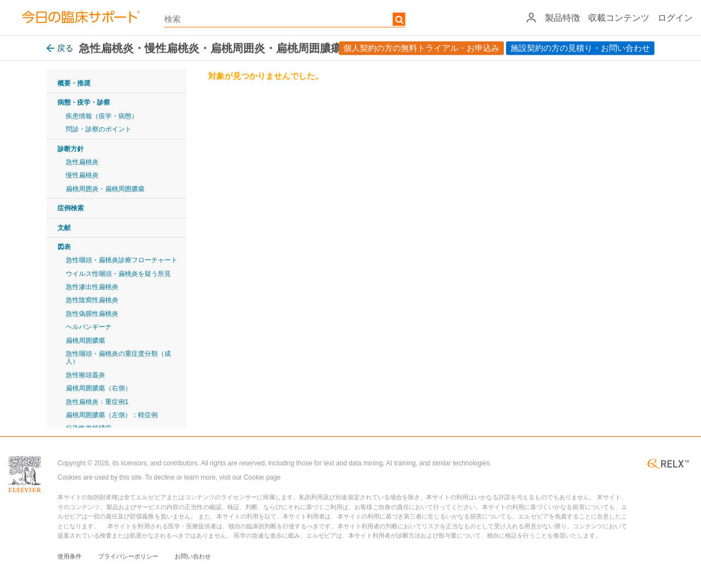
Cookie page (262, 477)
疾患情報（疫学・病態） (102, 116)
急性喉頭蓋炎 (85, 375)
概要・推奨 (74, 83)
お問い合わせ (193, 556)
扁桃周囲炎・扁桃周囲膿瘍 (105, 189)
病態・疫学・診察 (84, 102)
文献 (64, 228)
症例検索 (71, 208)
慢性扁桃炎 (82, 175)
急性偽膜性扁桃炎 (92, 314)
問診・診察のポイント (99, 129)
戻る (60, 48)
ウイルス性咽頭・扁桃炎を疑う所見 (118, 274)
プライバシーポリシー (128, 556)
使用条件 (70, 556)
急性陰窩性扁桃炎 (92, 300)
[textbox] (285, 19)
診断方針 (71, 149)
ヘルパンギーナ (89, 327)
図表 (64, 247)
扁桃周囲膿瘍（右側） (99, 388)
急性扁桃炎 (82, 162)
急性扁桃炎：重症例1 (97, 402)
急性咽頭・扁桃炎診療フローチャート (122, 260)
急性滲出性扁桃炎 (92, 287)
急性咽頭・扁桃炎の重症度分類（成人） (118, 358)
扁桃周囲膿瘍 (85, 341)
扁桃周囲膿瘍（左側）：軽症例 (112, 415)
